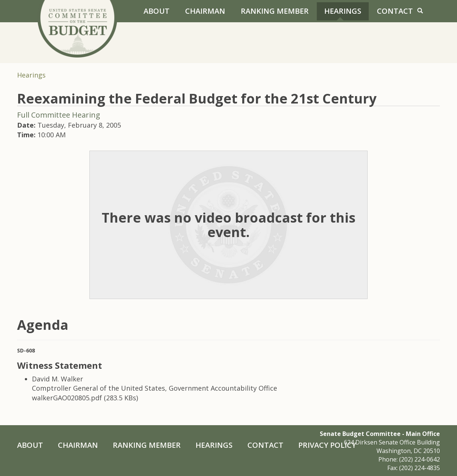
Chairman (205, 11)
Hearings (343, 11)
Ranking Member (275, 11)
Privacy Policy (327, 445)
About (157, 11)
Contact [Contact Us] (395, 11)
